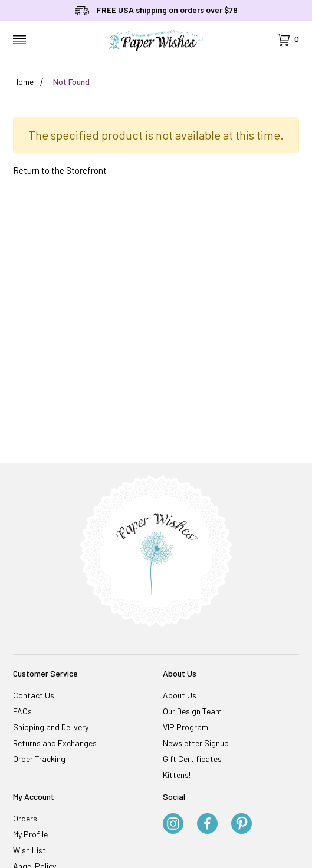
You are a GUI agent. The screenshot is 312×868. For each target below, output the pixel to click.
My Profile (30, 834)
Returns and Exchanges (55, 743)
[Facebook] (207, 824)
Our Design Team (192, 711)
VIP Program (185, 727)
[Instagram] (173, 824)
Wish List (29, 850)
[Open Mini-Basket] (288, 40)
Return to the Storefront (60, 170)
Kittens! (177, 775)
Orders (25, 818)
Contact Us (34, 695)
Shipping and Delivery (51, 727)
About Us (180, 695)
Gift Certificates (192, 759)
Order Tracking (39, 759)
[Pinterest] (242, 824)
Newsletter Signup (196, 743)
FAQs (22, 711)
